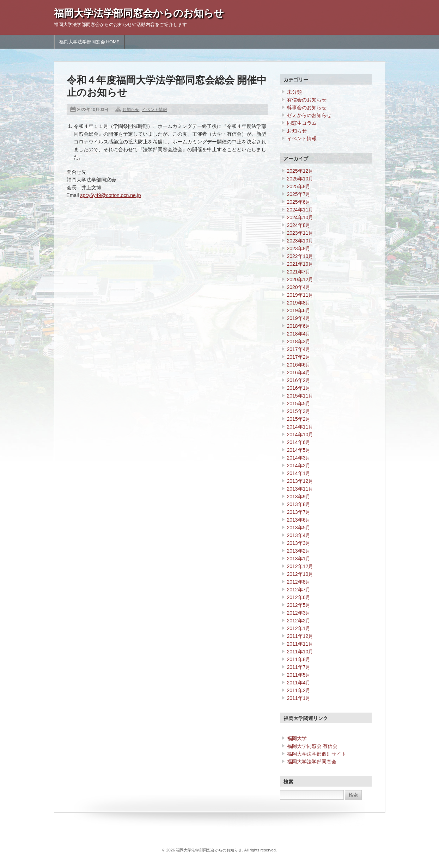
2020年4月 (299, 287)
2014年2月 (299, 466)
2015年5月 (299, 404)
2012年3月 (299, 613)
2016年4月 (299, 373)
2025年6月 (299, 202)
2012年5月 (299, 605)
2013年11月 (300, 489)
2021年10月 (300, 264)
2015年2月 (299, 419)
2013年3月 (299, 543)
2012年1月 (299, 628)
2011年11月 (300, 644)
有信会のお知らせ (307, 100)
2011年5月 (299, 675)
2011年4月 (299, 683)
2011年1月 (299, 698)
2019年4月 (299, 318)
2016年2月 (299, 380)
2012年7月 (299, 590)
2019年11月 (300, 295)
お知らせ (131, 110)
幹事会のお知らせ (307, 107)
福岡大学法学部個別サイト (317, 754)
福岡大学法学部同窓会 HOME (89, 42)
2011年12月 (300, 636)
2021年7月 (299, 272)
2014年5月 (299, 450)
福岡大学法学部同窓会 (312, 762)
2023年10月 (300, 241)
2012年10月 (300, 574)
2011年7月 (299, 667)
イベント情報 (154, 110)
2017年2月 (299, 357)
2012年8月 (299, 582)
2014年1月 (299, 473)
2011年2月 (299, 690)
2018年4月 (299, 334)
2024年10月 (300, 217)
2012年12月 (300, 566)
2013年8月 (299, 504)
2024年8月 (299, 225)
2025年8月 (299, 186)
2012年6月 (299, 597)
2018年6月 (299, 326)
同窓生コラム (302, 123)
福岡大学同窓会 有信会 (312, 746)
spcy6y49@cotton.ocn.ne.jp (110, 195)
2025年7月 (299, 194)
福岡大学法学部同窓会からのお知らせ (139, 13)
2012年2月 (299, 621)
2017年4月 (299, 349)
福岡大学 (297, 738)
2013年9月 (299, 497)
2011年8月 (299, 659)
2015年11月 (300, 396)
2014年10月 (300, 435)
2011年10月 (300, 652)
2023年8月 (299, 248)
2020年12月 (300, 279)
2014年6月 (299, 442)
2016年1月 (299, 388)
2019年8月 (299, 303)
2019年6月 (299, 310)
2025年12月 (300, 171)
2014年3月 (299, 458)
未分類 (294, 92)
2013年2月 (299, 551)
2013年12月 (300, 481)
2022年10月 (300, 256)
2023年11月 (300, 233)
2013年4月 (299, 535)
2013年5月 (299, 528)
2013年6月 (299, 520)
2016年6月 (299, 365)
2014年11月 (300, 427)
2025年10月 (300, 179)
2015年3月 (299, 411)
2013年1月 (299, 559)
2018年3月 (299, 341)
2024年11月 (300, 210)
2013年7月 (299, 512)
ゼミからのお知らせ (309, 115)
